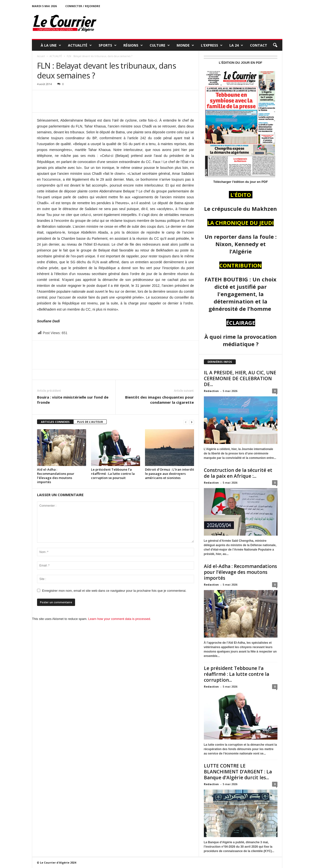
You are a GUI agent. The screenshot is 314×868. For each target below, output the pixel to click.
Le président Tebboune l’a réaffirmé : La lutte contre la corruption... (236, 674)
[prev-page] (186, 422)
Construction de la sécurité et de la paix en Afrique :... (238, 473)
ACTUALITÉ (80, 45)
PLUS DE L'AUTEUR (90, 422)
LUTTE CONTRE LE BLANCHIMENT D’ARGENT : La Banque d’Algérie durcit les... (238, 772)
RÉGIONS (133, 45)
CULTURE (160, 45)
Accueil (41, 56)
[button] (275, 45)
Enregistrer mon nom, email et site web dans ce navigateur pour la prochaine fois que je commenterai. (114, 591)
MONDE (185, 45)
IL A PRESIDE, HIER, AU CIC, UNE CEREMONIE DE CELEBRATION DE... (240, 378)
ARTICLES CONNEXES (55, 422)
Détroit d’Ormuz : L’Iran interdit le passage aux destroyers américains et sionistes (170, 474)
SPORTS (108, 45)
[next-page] (192, 422)
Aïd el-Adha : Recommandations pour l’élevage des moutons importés (56, 476)
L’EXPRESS (212, 45)
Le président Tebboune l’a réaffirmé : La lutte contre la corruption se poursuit (113, 474)
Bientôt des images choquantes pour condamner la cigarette (159, 400)
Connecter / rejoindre (83, 6)
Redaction (211, 391)
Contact (259, 45)
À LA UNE (51, 45)
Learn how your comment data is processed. (120, 619)
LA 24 (236, 45)
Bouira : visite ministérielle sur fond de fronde (73, 400)
